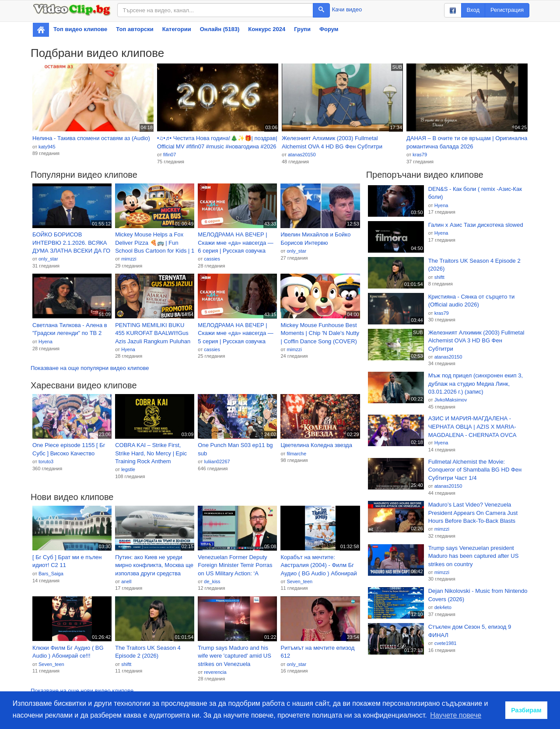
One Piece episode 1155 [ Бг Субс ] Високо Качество (69, 449)
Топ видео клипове (80, 29)
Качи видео (347, 9)
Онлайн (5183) (220, 29)
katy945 (47, 147)
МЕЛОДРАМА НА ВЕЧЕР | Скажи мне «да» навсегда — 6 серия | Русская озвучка (236, 243)
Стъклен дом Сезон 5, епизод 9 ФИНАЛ (470, 631)
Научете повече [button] (456, 715)
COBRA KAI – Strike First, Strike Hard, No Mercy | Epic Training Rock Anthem (151, 453)
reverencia (215, 672)
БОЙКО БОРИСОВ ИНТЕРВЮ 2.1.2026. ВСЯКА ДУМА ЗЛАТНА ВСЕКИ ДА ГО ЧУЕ (71, 243)
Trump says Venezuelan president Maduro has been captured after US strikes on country (474, 556)
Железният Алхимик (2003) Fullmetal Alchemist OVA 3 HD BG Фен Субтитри (476, 341)
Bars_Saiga (51, 574)
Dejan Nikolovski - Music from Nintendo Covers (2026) (478, 595)
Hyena (45, 342)
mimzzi (129, 259)
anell (126, 581)
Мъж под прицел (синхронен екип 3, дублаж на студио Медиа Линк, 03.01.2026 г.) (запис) (476, 384)
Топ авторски (135, 29)
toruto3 (46, 461)
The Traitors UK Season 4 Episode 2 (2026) (148, 652)
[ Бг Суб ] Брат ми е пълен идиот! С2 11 (67, 561)
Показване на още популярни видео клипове (90, 368)
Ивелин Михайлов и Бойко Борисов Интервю (315, 239)
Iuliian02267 (217, 461)
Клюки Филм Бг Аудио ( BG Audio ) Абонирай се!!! (68, 652)
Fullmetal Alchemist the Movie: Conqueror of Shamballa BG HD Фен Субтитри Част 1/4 (475, 470)
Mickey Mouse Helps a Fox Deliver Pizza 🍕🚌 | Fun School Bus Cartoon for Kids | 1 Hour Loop (155, 243)
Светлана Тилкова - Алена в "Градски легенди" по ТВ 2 (70, 329)
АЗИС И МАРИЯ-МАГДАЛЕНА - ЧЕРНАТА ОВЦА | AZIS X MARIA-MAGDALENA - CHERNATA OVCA (472, 426)
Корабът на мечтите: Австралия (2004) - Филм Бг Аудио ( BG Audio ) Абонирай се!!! (318, 566)
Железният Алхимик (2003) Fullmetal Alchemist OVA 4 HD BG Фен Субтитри (332, 142)
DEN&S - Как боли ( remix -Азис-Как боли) (475, 193)
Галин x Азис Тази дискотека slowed (476, 225)
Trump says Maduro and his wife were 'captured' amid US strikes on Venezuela (234, 656)
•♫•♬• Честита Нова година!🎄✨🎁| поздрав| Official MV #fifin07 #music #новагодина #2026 (217, 142)
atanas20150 (302, 155)
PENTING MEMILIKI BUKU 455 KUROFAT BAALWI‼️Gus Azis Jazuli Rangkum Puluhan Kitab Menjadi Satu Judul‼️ (153, 334)
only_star (48, 259)
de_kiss (212, 581)
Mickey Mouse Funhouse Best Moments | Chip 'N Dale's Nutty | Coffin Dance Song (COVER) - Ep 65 (320, 334)
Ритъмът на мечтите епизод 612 (317, 652)
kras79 (420, 155)
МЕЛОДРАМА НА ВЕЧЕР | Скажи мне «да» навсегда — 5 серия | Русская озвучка (236, 333)
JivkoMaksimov (451, 400)
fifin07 (170, 155)
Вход (473, 10)
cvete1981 (446, 643)
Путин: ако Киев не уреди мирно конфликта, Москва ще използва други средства (154, 565)
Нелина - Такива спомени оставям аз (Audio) (91, 138)
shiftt (126, 664)
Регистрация (507, 10)
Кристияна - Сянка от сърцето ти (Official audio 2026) (472, 301)
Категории (177, 29)
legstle (128, 469)
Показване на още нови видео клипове (82, 691)
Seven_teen (299, 581)
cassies (212, 259)
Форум (329, 29)
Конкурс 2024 (267, 29)
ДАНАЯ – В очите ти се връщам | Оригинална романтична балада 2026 (467, 142)
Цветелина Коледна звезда (316, 445)
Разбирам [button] (526, 710)
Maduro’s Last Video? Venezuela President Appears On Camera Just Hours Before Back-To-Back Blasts (473, 513)
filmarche (296, 454)
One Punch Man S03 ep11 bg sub (235, 449)
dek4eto (443, 607)
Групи (302, 29)
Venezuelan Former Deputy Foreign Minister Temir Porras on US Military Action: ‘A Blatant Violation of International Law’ (235, 566)
